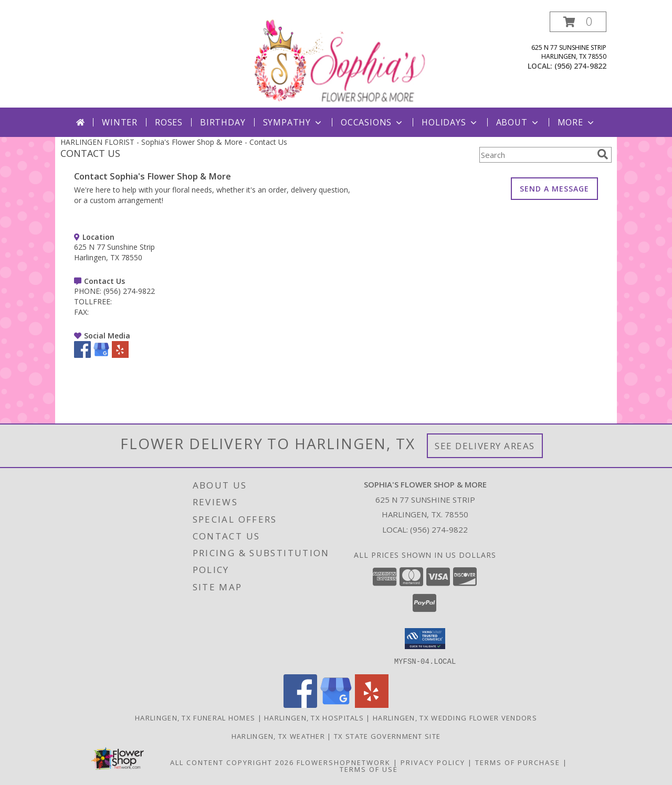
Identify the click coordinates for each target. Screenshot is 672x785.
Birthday (223, 122)
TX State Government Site (387, 736)
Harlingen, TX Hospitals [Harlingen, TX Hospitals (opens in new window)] (314, 717)
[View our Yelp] (120, 355)
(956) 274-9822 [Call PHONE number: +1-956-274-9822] (129, 291)
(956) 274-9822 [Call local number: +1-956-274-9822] (580, 66)
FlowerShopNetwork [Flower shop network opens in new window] (344, 762)
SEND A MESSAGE (554, 189)
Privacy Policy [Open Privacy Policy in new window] (433, 762)
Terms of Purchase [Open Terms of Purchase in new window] (518, 762)
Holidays (450, 122)
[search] (603, 154)
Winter (120, 122)
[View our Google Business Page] (101, 355)
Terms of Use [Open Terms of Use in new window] (369, 769)
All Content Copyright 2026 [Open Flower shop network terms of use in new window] (232, 762)
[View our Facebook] (82, 355)
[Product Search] (536, 155)
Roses (169, 122)
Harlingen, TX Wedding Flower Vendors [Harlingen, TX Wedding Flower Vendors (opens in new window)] (455, 717)
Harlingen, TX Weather (278, 736)
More (577, 122)
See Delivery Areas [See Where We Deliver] (485, 446)
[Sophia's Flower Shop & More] (337, 60)
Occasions (372, 122)
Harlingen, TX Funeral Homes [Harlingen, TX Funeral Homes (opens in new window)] (195, 717)
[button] (578, 22)
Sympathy (293, 122)
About (518, 122)
